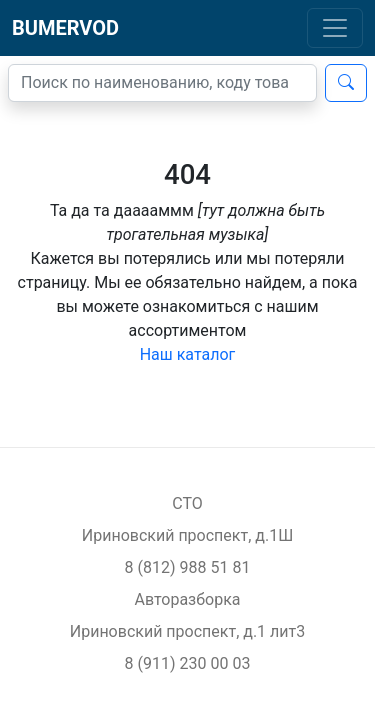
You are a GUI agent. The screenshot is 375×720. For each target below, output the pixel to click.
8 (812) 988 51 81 (188, 567)
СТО (187, 503)
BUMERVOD (65, 28)
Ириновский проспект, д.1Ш (187, 535)
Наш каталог (188, 354)
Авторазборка (187, 599)
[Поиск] (162, 83)
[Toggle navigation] (335, 28)
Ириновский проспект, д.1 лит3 (188, 631)
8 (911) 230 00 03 (188, 663)
